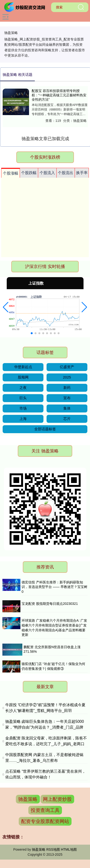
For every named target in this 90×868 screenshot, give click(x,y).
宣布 (67, 398)
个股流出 (66, 173)
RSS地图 (53, 849)
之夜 (23, 388)
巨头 (23, 398)
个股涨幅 (11, 173)
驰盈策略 (28, 799)
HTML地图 (69, 849)
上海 (23, 419)
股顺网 (23, 377)
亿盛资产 (67, 367)
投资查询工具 (45, 810)
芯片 (67, 419)
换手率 (82, 173)
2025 (67, 377)
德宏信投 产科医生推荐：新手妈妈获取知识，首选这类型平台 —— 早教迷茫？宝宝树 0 (54, 587)
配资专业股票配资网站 (45, 821)
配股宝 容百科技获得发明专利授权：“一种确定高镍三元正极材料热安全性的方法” (59, 95)
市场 (23, 408)
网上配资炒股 (57, 799)
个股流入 (47, 173)
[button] (6, 307)
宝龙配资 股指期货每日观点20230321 (50, 604)
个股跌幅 (29, 173)
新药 (67, 388)
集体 (67, 408)
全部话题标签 (45, 429)
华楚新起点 (23, 367)
